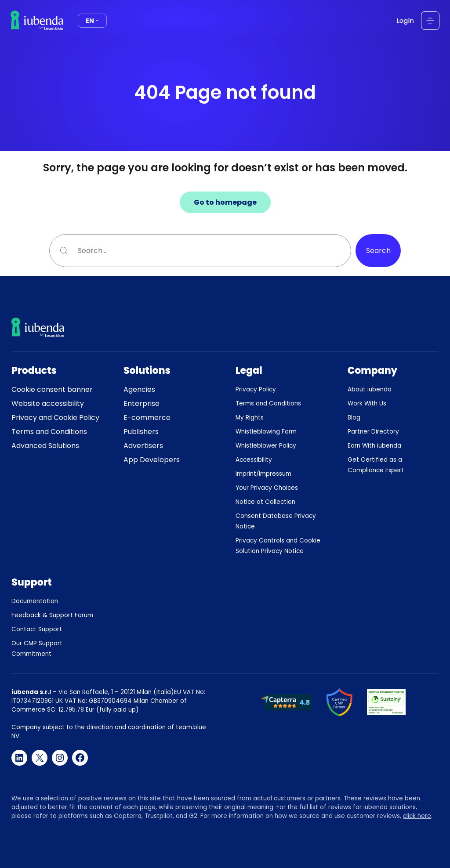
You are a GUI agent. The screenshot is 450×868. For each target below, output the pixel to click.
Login (405, 20)
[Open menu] (430, 21)
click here (417, 816)
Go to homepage (225, 202)
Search (378, 251)
